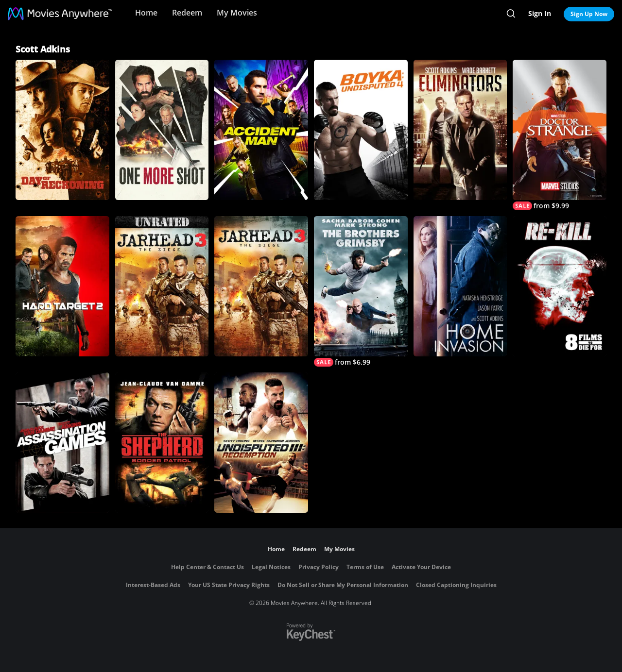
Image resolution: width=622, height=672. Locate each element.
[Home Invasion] (460, 286)
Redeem (187, 13)
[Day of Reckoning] (62, 130)
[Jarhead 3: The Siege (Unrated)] (162, 286)
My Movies (237, 13)
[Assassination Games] (62, 443)
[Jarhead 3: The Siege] (261, 286)
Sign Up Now (589, 14)
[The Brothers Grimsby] (361, 291)
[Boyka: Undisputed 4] (361, 130)
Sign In (540, 13)
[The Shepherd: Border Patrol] (162, 443)
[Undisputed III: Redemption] (261, 443)
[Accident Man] (261, 130)
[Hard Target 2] (62, 286)
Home (146, 13)
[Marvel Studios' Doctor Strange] (560, 135)
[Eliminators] (460, 130)
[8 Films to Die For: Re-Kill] (560, 286)
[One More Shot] (162, 130)
